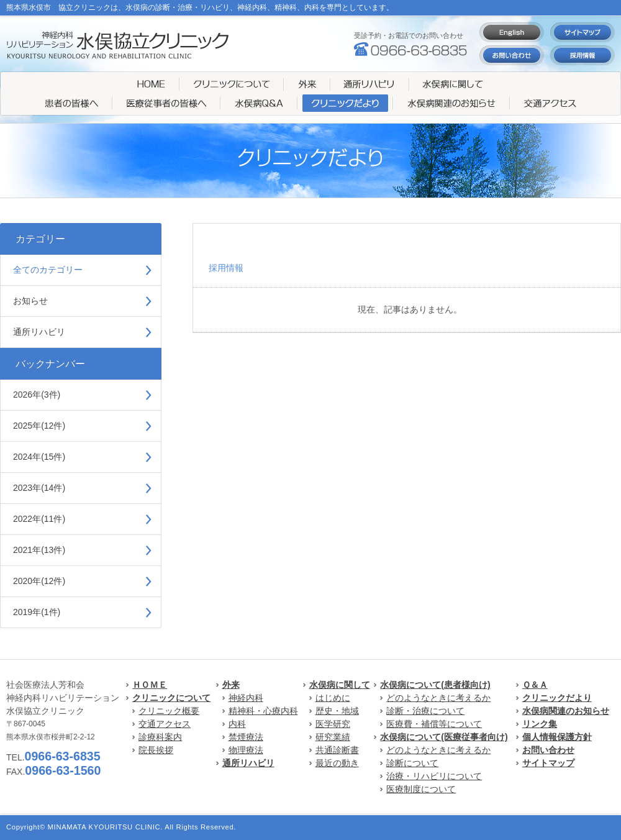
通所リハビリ (39, 332)
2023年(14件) (39, 488)
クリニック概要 (169, 711)
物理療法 (246, 750)
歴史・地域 (337, 711)
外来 (231, 685)
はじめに (333, 698)
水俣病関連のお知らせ (566, 711)
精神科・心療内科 (263, 711)
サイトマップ (548, 763)
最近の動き (337, 763)
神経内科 (246, 698)
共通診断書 (337, 750)
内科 (237, 724)
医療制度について (421, 789)
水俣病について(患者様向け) (435, 685)
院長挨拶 (156, 750)
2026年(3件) (37, 395)
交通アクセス (165, 724)
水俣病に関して (340, 685)
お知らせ (30, 301)
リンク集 (540, 724)
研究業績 (333, 737)
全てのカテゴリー (48, 270)
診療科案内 (160, 737)
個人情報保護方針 (557, 737)
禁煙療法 (246, 737)
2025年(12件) (39, 426)
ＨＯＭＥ (150, 685)
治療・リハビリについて (434, 776)
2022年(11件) (39, 519)
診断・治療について (425, 711)
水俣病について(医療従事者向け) (444, 737)
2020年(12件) (39, 581)
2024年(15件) (39, 457)
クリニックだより (557, 698)
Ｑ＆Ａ (535, 685)
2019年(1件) (37, 612)
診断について (412, 763)
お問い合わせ (548, 750)
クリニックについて (171, 698)
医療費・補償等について (434, 724)
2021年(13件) (39, 550)
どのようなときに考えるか (438, 698)
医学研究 (333, 724)
